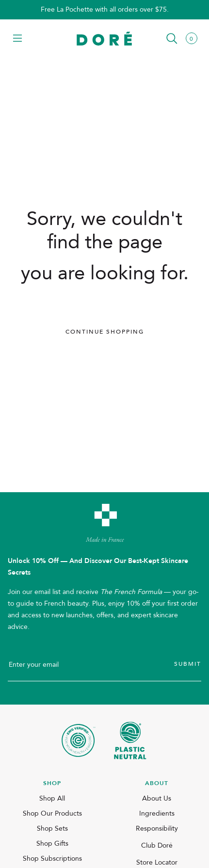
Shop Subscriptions (52, 859)
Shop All (52, 798)
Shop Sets (52, 828)
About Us (157, 798)
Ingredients (157, 813)
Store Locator (157, 862)
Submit (188, 664)
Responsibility (157, 828)
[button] (17, 39)
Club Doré (157, 845)
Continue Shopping (105, 332)
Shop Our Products (52, 813)
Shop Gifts (52, 844)
